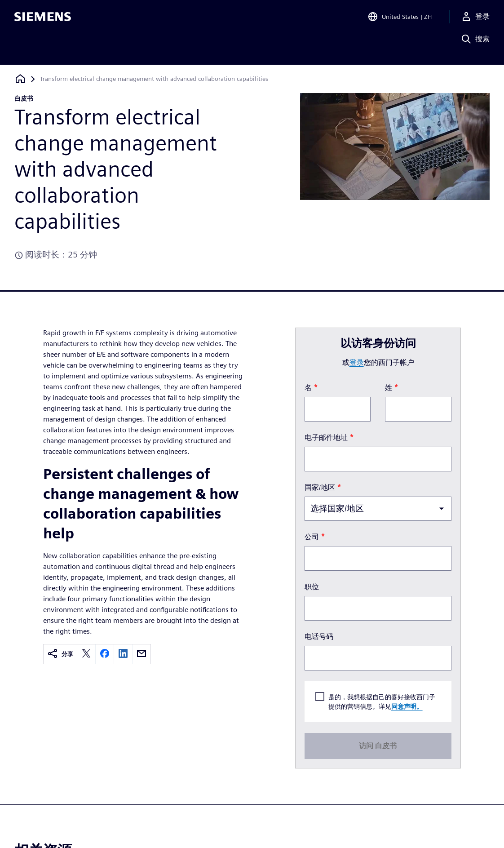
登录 (357, 362)
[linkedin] (123, 654)
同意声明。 (407, 706)
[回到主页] (20, 79)
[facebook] (105, 654)
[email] (141, 654)
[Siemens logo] (43, 20)
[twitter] (86, 654)
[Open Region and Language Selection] (400, 20)
